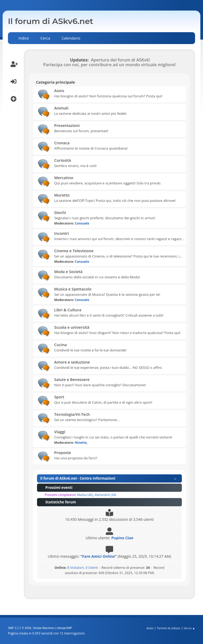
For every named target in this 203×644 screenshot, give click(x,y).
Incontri (62, 233)
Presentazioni (67, 125)
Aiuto (59, 90)
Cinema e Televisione (74, 251)
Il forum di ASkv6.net (51, 21)
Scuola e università (72, 327)
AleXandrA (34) (105, 495)
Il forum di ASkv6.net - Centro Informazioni (78, 478)
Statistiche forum (58, 502)
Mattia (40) (85, 495)
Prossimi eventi (56, 488)
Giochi (60, 212)
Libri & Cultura (68, 310)
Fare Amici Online (99, 556)
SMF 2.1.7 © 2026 (20, 628)
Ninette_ (82, 443)
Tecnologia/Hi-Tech (72, 414)
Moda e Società (68, 271)
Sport (59, 397)
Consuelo (82, 223)
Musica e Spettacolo (73, 289)
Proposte (63, 452)
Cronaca (62, 143)
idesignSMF (65, 628)
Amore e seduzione (72, 362)
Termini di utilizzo (169, 628)
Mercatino (64, 178)
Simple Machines (44, 628)
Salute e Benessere (72, 379)
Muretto (62, 195)
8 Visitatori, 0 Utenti (76, 568)
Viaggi (60, 432)
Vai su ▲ (189, 628)
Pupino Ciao (122, 538)
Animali (61, 108)
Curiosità (63, 160)
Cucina (61, 345)
